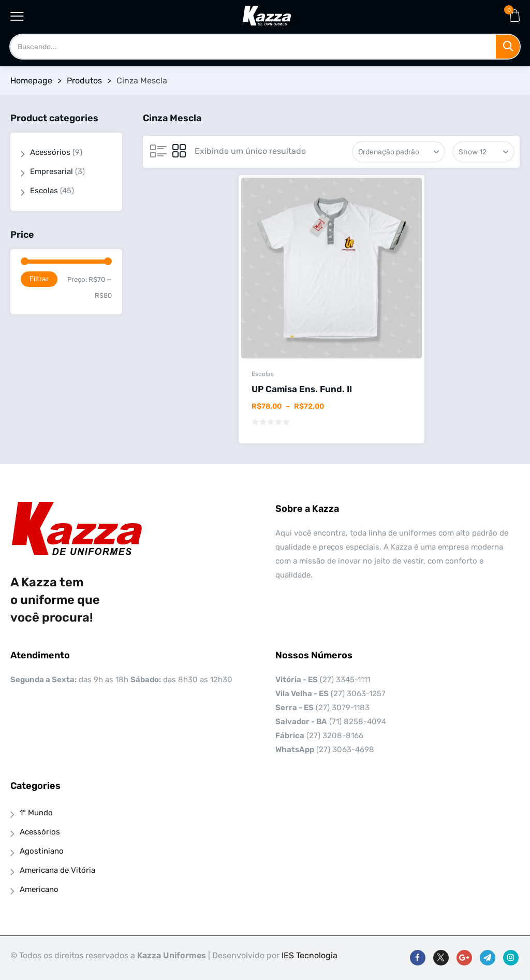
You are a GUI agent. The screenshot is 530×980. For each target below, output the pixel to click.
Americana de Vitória (57, 870)
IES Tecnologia (310, 955)
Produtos (84, 81)
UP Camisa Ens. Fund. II (302, 389)
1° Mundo (36, 813)
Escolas (263, 374)
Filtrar (39, 279)
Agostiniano (42, 851)
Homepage (31, 81)
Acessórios (50, 152)
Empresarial (51, 171)
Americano (39, 889)
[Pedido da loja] (399, 152)
